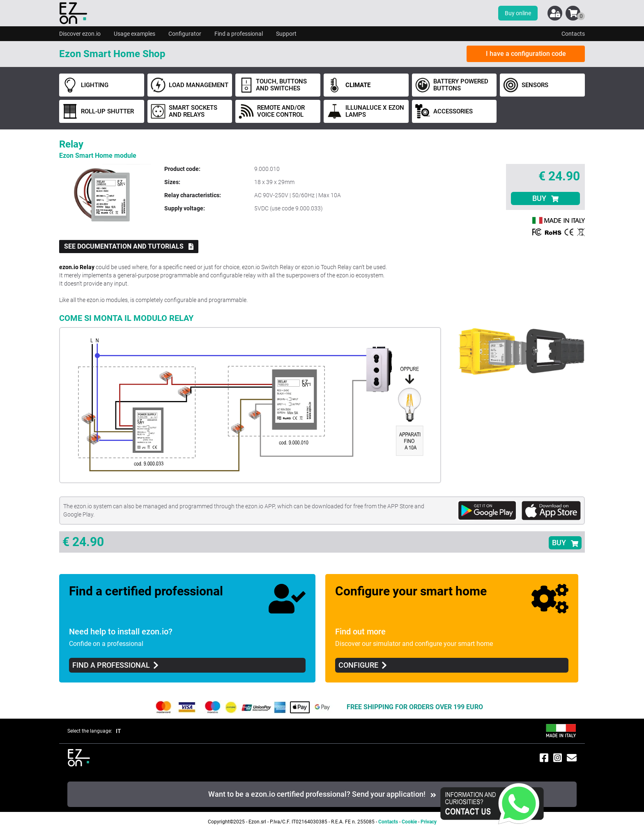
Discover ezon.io (80, 34)
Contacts (573, 34)
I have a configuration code (526, 54)
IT (118, 731)
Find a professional (239, 34)
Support (286, 34)
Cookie (409, 822)
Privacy (429, 822)
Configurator (185, 34)
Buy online (518, 13)
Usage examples (135, 34)
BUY (545, 198)
